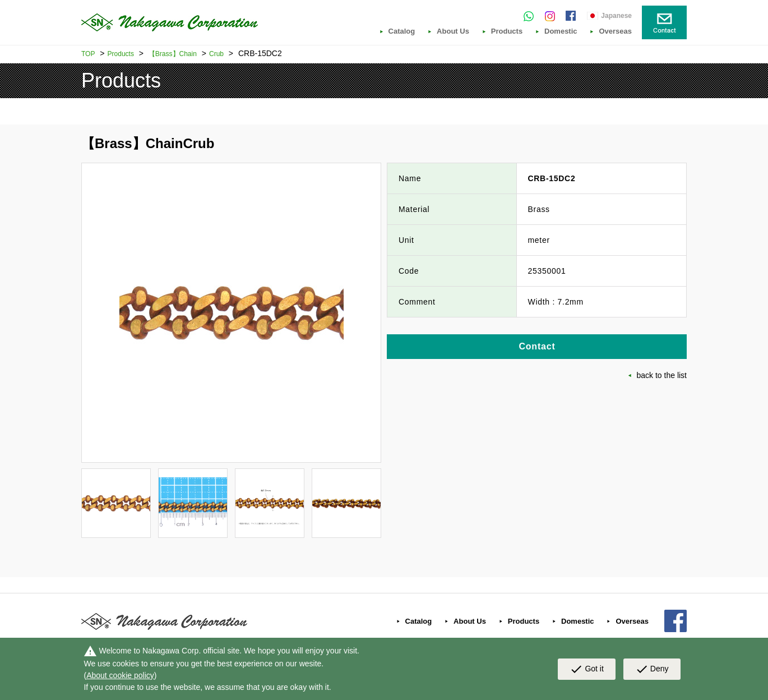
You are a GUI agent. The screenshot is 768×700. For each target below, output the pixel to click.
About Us (453, 31)
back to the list (662, 375)
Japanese (616, 16)
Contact (537, 346)
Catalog (402, 31)
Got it (586, 669)
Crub (216, 54)
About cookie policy (120, 675)
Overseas (615, 31)
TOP (88, 54)
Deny (652, 669)
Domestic (561, 31)
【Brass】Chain (173, 54)
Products (507, 31)
